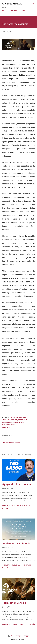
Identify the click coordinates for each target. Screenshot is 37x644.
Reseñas (14, 10)
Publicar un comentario (11, 443)
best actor (15, 418)
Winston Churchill (9, 425)
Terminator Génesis (14, 603)
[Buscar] (29, 4)
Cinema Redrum (12, 4)
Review (21, 422)
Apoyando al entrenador (17, 484)
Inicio (4, 10)
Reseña (16, 422)
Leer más (6, 508)
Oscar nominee (7, 422)
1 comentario (18, 624)
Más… (24, 10)
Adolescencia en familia (16, 543)
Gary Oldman (23, 420)
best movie (23, 418)
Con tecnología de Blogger (18, 636)
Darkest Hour (13, 420)
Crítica (5, 420)
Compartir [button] (6, 428)
